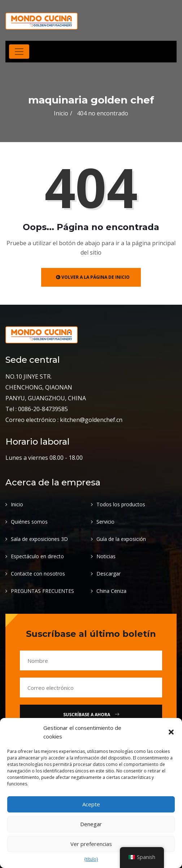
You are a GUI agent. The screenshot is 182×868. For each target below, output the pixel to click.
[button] (171, 732)
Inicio (61, 113)
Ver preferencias (91, 844)
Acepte (91, 804)
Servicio (105, 522)
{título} (91, 859)
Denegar (91, 824)
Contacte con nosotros (38, 574)
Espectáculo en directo (37, 556)
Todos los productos (121, 504)
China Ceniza (111, 591)
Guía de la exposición (121, 539)
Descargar (109, 574)
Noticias (106, 556)
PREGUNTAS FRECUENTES (42, 591)
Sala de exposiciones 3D (39, 539)
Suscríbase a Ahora (91, 715)
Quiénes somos (29, 522)
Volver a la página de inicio (93, 277)
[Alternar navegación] (19, 52)
